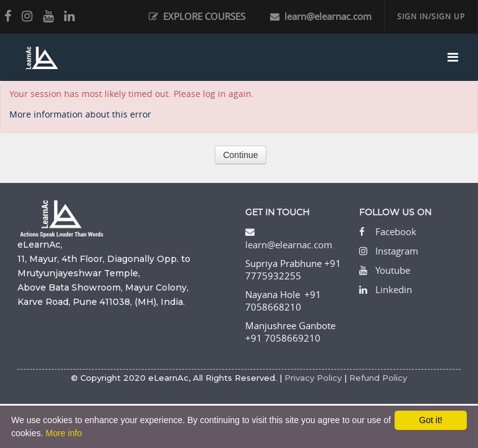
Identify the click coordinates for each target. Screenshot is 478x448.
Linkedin (394, 289)
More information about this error (80, 114)
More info (63, 433)
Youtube (393, 270)
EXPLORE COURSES (197, 16)
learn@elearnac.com (321, 16)
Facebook (396, 231)
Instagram (397, 251)
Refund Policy (378, 378)
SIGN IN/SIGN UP (431, 16)
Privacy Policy (313, 378)
